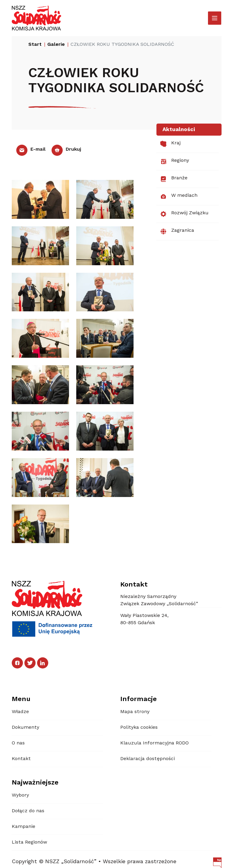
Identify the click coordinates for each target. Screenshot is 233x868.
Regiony (175, 162)
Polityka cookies (139, 728)
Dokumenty (25, 728)
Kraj (170, 144)
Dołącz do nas (28, 811)
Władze (20, 712)
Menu (21, 699)
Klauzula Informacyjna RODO (154, 743)
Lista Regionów (29, 842)
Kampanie (24, 827)
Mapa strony (135, 712)
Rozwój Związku (184, 214)
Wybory (20, 795)
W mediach (179, 197)
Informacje (139, 699)
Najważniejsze (35, 783)
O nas (18, 743)
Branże (174, 179)
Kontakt (21, 759)
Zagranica (177, 231)
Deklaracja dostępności (148, 759)
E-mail (31, 149)
